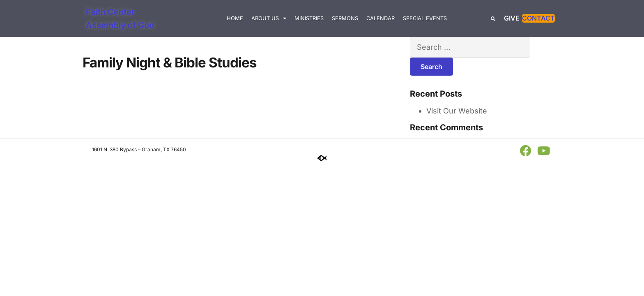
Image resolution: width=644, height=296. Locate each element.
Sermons (345, 18)
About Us (269, 19)
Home (235, 18)
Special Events (425, 18)
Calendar (381, 18)
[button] (493, 19)
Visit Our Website (457, 111)
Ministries (309, 18)
